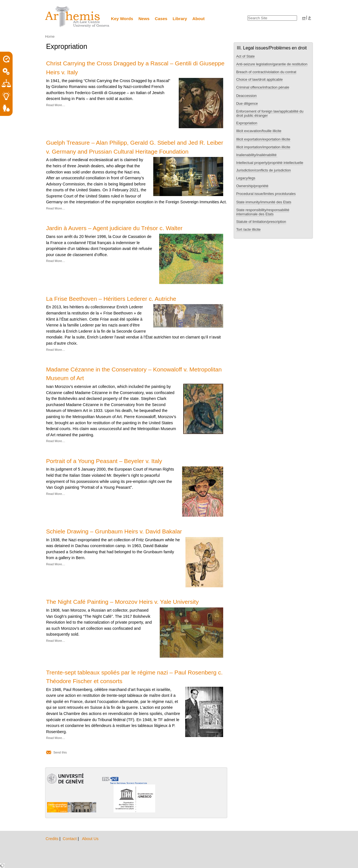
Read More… (56, 105)
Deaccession (246, 96)
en (304, 18)
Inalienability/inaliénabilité (257, 155)
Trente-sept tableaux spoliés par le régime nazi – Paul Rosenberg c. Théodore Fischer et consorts (134, 677)
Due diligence (247, 103)
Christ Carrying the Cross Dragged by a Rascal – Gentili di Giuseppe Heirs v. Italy (135, 68)
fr (310, 18)
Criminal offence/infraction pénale (263, 87)
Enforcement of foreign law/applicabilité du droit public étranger (270, 113)
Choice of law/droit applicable (259, 79)
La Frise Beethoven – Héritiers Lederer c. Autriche (111, 299)
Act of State (245, 56)
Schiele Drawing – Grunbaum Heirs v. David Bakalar (114, 531)
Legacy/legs (246, 178)
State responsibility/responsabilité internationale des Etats (263, 212)
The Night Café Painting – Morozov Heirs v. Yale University (123, 602)
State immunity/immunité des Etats (264, 202)
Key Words (122, 19)
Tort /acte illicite (248, 229)
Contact (70, 839)
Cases (161, 19)
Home (50, 36)
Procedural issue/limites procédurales (266, 194)
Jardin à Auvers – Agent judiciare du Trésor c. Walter (114, 228)
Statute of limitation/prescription (261, 222)
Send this (60, 752)
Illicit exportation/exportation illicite (263, 139)
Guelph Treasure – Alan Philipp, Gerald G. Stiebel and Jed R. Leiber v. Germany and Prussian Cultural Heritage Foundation (135, 147)
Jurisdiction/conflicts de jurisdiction (263, 170)
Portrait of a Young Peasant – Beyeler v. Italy (104, 461)
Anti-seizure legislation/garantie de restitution (272, 64)
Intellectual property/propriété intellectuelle (270, 163)
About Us (90, 839)
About (199, 19)
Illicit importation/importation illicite (263, 147)
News (144, 19)
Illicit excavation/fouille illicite (259, 131)
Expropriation (247, 123)
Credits (53, 839)
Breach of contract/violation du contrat (266, 72)
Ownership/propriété (252, 186)
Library (180, 19)
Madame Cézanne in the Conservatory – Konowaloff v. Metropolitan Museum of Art (134, 374)
